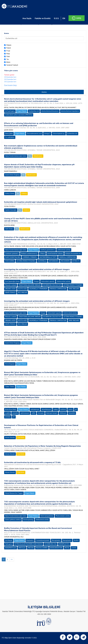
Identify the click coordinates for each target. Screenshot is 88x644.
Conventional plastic (43, 540)
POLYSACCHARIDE (42, 548)
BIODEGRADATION (56, 548)
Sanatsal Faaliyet (12, 65)
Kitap (8, 54)
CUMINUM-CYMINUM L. (30, 257)
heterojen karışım (52, 413)
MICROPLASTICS (64, 544)
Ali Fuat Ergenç (10, 111)
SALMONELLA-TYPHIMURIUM (38, 289)
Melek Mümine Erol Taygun (14, 493)
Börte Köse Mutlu (11, 409)
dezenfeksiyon (46, 409)
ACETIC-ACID (22, 289)
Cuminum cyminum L (12, 254)
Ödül (8, 56)
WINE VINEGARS (74, 289)
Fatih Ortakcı (9, 229)
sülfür (33, 413)
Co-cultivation (10, 137)
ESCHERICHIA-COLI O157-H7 (52, 285)
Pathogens (9, 544)
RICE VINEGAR (22, 292)
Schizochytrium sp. (59, 134)
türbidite (8, 417)
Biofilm (76, 540)
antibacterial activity (64, 250)
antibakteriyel (35, 409)
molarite (15, 413)
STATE (74, 548)
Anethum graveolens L (48, 250)
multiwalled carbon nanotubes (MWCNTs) (19, 115)
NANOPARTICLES (11, 548)
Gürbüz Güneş (10, 193)
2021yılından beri (10, 82)
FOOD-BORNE (10, 261)
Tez (8, 59)
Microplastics (56, 540)
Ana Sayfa (27, 18)
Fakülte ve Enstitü (43, 18)
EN (64, 18)
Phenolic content (11, 285)
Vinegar (36, 281)
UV (14, 417)
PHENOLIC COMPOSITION (58, 289)
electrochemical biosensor (50, 111)
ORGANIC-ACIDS (10, 289)
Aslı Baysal (9, 540)
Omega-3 (47, 134)
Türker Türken (10, 387)
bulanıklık (72, 413)
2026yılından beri (10, 77)
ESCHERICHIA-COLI (51, 544)
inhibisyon (63, 413)
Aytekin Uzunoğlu (11, 210)
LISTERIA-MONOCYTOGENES (26, 261)
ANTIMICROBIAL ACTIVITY (48, 257)
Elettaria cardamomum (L (29, 254)
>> (12, 559)
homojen (41, 413)
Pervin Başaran (10, 364)
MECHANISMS (65, 261)
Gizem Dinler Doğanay (12, 175)
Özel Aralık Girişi (10, 85)
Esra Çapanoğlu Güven (12, 281)
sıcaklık (8, 413)
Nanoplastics (67, 540)
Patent (9, 48)
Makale (9, 45)
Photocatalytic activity (63, 516)
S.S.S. (56, 18)
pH (76, 409)
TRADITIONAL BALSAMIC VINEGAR (30, 285)
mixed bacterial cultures (55, 254)
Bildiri (8, 62)
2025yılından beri (10, 79)
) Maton (42, 254)
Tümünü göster (9, 75)
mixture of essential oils (73, 254)
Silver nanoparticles (47, 516)
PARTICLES (22, 548)
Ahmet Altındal (10, 437)
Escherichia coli (34, 111)
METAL (67, 548)
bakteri (56, 409)
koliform (63, 409)
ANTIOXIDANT (54, 261)
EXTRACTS (76, 261)
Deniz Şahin (9, 134)
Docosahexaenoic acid (34, 134)
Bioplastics (30, 540)
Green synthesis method (13, 520)
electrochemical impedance (70, 111)
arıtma (70, 409)
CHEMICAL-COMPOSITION (67, 257)
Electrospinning (28, 520)
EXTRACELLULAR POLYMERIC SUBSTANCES (28, 544)
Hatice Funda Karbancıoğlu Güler (16, 156)
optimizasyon (25, 413)
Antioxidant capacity (48, 281)
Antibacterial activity (42, 520)
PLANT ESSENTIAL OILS (13, 257)
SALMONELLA (42, 261)
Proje (8, 51)
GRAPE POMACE (10, 292)
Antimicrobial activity (64, 281)
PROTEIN (31, 548)
